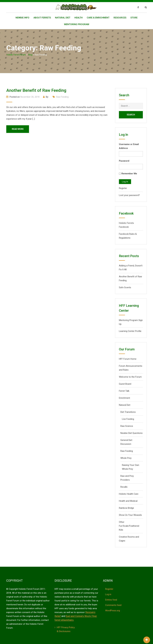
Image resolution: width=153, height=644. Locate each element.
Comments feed (113, 605)
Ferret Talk (124, 391)
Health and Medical (128, 501)
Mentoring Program (77, 24)
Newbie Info (22, 18)
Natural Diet (63, 18)
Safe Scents (125, 287)
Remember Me (129, 174)
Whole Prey (126, 458)
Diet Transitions (128, 412)
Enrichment (124, 398)
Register (123, 188)
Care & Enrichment (98, 18)
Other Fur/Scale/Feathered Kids (129, 526)
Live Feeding (128, 419)
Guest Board (125, 384)
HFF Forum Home (128, 359)
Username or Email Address (129, 146)
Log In (125, 182)
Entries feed (111, 600)
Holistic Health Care (129, 494)
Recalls (124, 487)
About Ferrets (42, 18)
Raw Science (127, 426)
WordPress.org (113, 611)
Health (79, 18)
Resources (120, 18)
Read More (18, 129)
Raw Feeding (62, 97)
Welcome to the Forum (130, 377)
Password (124, 161)
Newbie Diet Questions (131, 433)
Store (134, 18)
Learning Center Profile (130, 331)
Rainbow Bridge (126, 508)
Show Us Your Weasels (130, 515)
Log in (108, 594)
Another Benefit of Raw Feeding (36, 90)
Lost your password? (129, 195)
